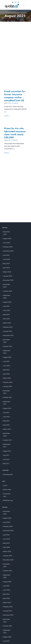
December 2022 (8, 335)
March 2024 (7, 272)
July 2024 (6, 255)
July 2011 (6, 455)
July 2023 (6, 306)
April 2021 (7, 425)
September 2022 (7, 352)
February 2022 (8, 382)
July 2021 (6, 413)
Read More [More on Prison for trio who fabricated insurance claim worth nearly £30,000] (6, 153)
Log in (5, 485)
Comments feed (7, 495)
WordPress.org (8, 500)
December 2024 (8, 251)
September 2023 (7, 297)
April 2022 (7, 374)
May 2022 (6, 370)
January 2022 (8, 386)
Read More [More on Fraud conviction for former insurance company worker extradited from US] (6, 116)
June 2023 (7, 310)
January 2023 (8, 331)
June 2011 (7, 459)
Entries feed (7, 490)
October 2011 (8, 440)
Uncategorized (15, 103)
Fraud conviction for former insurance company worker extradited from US (15, 96)
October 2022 (8, 346)
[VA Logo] (12, 4)
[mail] (15, 2)
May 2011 (6, 464)
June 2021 (7, 417)
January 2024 (8, 276)
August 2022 (7, 357)
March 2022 (7, 378)
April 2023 (7, 319)
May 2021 (6, 421)
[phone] (18, 2)
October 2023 (8, 291)
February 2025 (8, 247)
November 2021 (7, 392)
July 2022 (6, 361)
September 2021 (7, 403)
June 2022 (7, 366)
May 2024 (6, 264)
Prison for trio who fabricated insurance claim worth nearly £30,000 (15, 133)
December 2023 (8, 280)
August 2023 (7, 302)
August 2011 (7, 451)
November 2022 (7, 341)
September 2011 (7, 446)
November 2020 (7, 435)
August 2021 (7, 408)
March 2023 (7, 323)
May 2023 (6, 315)
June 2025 (7, 243)
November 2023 (7, 286)
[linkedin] (13, 2)
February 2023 (8, 327)
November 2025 (7, 233)
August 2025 (7, 239)
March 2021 (7, 429)
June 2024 (7, 259)
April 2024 (7, 268)
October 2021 (8, 397)
